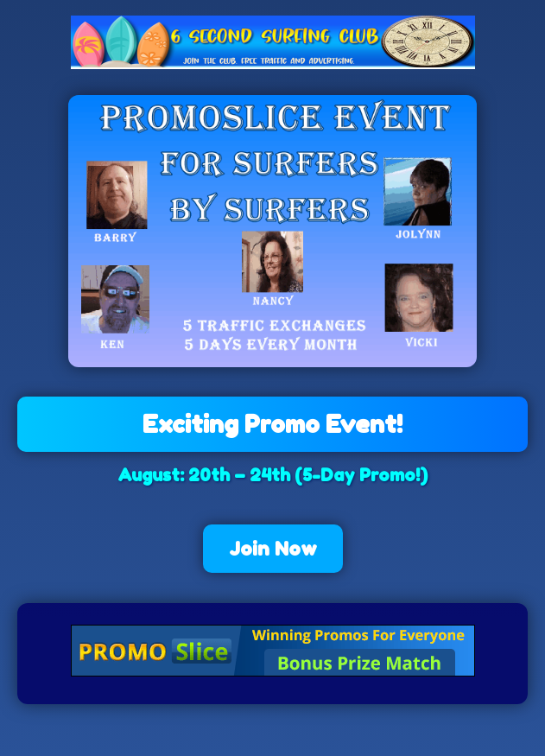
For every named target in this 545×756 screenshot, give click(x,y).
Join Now (273, 549)
